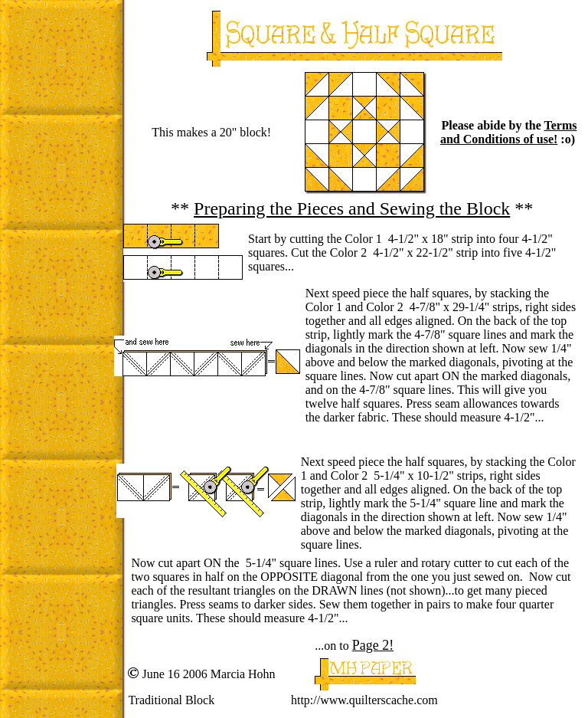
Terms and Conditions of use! (508, 132)
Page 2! (373, 645)
